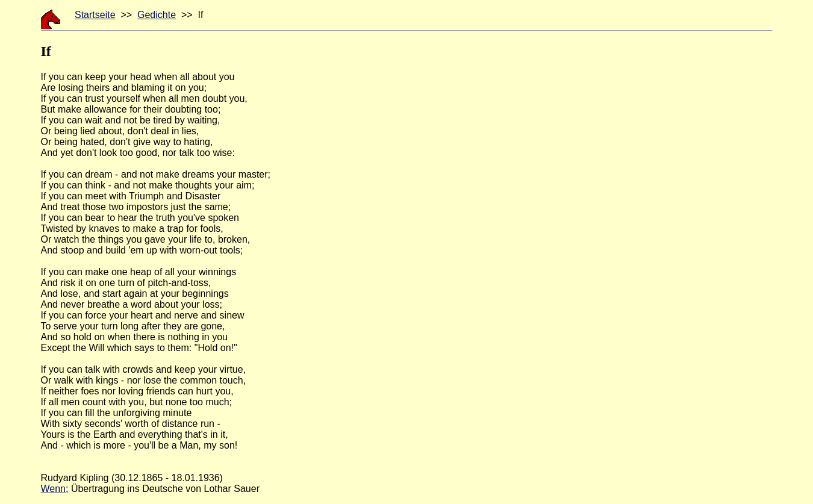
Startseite (95, 15)
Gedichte (157, 15)
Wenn (54, 489)
